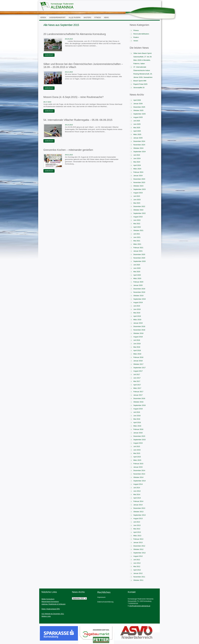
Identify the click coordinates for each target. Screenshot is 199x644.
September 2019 (139, 299)
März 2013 (137, 536)
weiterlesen (49, 55)
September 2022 (139, 213)
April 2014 (137, 498)
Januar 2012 (138, 573)
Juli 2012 (137, 560)
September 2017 (139, 368)
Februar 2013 (138, 539)
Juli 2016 (137, 412)
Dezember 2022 (139, 206)
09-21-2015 (69, 72)
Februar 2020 (138, 282)
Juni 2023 (137, 200)
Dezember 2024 (139, 141)
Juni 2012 (137, 563)
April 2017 (137, 385)
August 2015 (138, 443)
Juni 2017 (137, 378)
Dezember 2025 (139, 107)
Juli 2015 (137, 446)
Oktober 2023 (138, 186)
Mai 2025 (137, 128)
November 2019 (139, 292)
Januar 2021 (138, 251)
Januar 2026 (138, 104)
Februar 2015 (138, 464)
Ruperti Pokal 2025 (140, 84)
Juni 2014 (137, 491)
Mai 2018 (137, 347)
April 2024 (137, 165)
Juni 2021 (137, 237)
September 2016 (139, 405)
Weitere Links (46, 616)
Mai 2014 (137, 494)
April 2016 (137, 422)
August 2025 (138, 117)
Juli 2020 (137, 265)
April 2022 (137, 227)
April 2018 (137, 350)
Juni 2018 (137, 344)
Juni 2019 (137, 309)
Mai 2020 (137, 272)
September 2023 (139, 189)
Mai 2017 (137, 381)
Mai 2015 (137, 453)
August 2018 (138, 337)
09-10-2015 (69, 125)
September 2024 (139, 152)
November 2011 (139, 577)
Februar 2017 (138, 392)
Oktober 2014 (138, 477)
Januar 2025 (138, 138)
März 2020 (137, 278)
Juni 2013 (137, 525)
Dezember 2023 (139, 179)
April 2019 (137, 316)
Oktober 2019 (138, 296)
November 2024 (139, 145)
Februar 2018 (138, 357)
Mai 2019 (137, 313)
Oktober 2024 (138, 148)
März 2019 (137, 320)
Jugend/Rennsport (57, 18)
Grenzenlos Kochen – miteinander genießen (68, 150)
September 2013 (139, 515)
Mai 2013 (137, 529)
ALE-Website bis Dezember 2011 (53, 614)
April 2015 (137, 457)
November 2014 (139, 474)
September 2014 (139, 481)
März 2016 (137, 426)
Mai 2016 (137, 419)
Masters (87, 18)
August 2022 (138, 217)
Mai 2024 (137, 162)
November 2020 (139, 258)
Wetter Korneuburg (48, 599)
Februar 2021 (138, 248)
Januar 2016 (138, 433)
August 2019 (138, 302)
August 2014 (138, 484)
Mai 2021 (137, 241)
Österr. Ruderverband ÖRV (51, 609)
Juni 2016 (137, 416)
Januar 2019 (138, 323)
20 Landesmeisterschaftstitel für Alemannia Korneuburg (75, 34)
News (106, 18)
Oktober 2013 (138, 512)
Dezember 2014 (139, 470)
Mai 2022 (137, 224)
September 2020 (139, 261)
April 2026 (137, 100)
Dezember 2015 (139, 436)
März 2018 (137, 354)
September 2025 (139, 114)
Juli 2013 (137, 522)
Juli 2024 (137, 155)
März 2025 (137, 134)
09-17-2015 (47, 102)
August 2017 (138, 371)
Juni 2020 (137, 268)
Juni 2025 (137, 124)
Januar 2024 (138, 176)
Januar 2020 (138, 285)
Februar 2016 (138, 429)
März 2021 (137, 244)
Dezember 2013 (139, 508)
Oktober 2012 (138, 549)
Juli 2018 (137, 340)
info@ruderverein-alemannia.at (140, 606)
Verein (43, 18)
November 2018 (139, 330)
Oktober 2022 (138, 210)
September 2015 (139, 440)
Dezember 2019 (139, 289)
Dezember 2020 (139, 254)
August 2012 (138, 556)
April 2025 (137, 131)
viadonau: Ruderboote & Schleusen (53, 604)
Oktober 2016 (138, 402)
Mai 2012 (137, 566)
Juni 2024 (137, 158)
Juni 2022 (137, 220)
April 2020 (137, 275)
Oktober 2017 (138, 364)
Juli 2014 (137, 488)
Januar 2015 (138, 467)
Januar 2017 (138, 395)
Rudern (136, 37)
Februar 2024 (138, 172)
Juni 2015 (137, 450)
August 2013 (138, 518)
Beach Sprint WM (140, 81)
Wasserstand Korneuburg (50, 602)
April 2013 (137, 532)
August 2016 (138, 409)
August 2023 (138, 193)
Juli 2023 (137, 196)
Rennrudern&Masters (141, 34)
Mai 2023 (137, 203)
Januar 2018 (138, 361)
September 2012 (139, 553)
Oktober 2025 (138, 110)
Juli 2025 (137, 121)
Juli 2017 (137, 374)
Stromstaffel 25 (139, 88)
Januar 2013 (138, 542)
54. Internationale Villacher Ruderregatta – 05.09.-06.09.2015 (78, 120)
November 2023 (139, 182)
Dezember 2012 (139, 546)
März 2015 (137, 460)
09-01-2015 (69, 155)
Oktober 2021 (138, 230)
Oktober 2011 (138, 580)
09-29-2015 (69, 39)
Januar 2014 (138, 505)
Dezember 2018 (139, 326)
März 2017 (137, 388)
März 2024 (137, 169)
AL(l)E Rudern (74, 18)
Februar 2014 (138, 501)
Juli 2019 (137, 306)
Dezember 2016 (139, 398)
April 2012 (137, 570)
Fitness (98, 18)
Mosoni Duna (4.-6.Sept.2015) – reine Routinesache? (73, 97)
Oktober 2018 (138, 333)
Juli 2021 (137, 234)
